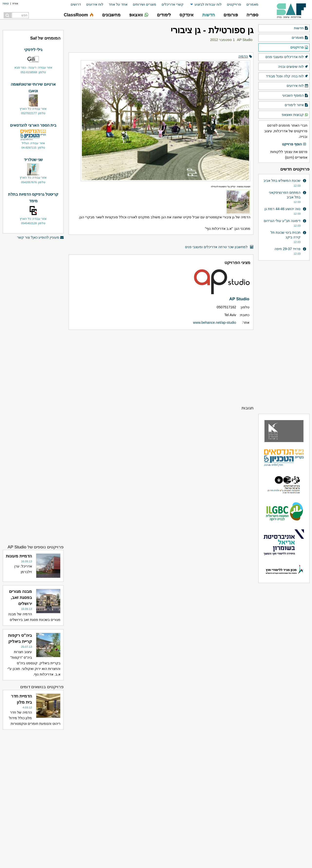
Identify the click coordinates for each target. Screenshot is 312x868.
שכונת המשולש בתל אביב (282, 181)
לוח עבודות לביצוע (208, 4)
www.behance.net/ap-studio (215, 323)
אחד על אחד (118, 4)
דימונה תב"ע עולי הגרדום (282, 221)
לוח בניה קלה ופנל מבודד (287, 76)
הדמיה (243, 56)
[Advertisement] (161, 367)
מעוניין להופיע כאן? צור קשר (40, 237)
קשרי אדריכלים (173, 4)
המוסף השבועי (295, 96)
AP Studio (245, 40)
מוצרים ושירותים (145, 4)
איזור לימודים (297, 105)
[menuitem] (250, 5)
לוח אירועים (95, 4)
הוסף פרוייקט (294, 144)
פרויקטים (299, 48)
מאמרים (252, 4)
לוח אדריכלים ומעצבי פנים (287, 57)
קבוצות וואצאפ (295, 115)
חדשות (301, 28)
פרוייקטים (234, 4)
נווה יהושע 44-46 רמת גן (283, 209)
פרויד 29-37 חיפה (288, 249)
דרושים (76, 4)
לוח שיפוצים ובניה (293, 67)
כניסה (6, 3)
